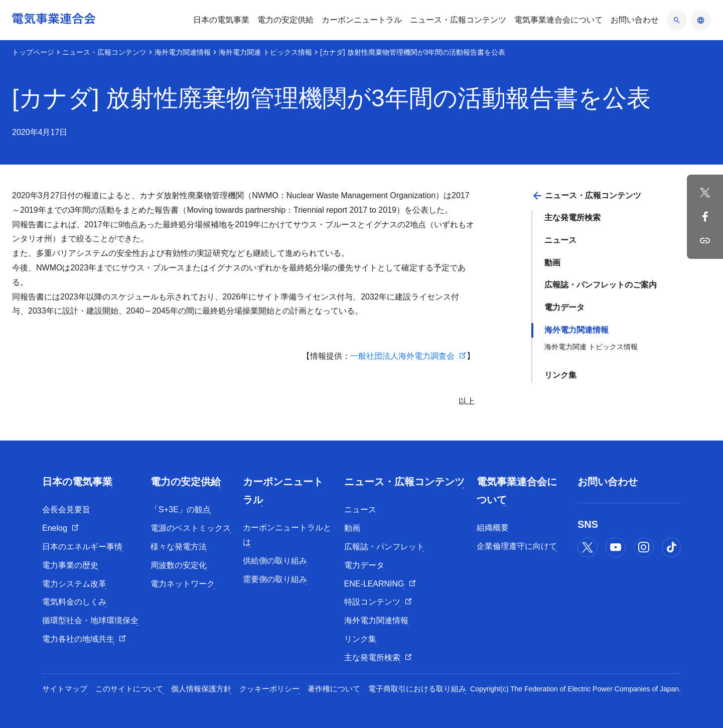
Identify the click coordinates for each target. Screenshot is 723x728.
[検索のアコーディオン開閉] (677, 20)
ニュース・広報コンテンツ (104, 52)
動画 (552, 263)
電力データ (564, 307)
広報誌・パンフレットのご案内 (601, 285)
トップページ (33, 52)
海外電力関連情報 (183, 52)
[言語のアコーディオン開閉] (701, 20)
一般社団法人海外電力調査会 (402, 356)
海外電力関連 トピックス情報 (265, 52)
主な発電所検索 (572, 217)
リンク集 (560, 375)
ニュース (560, 240)
